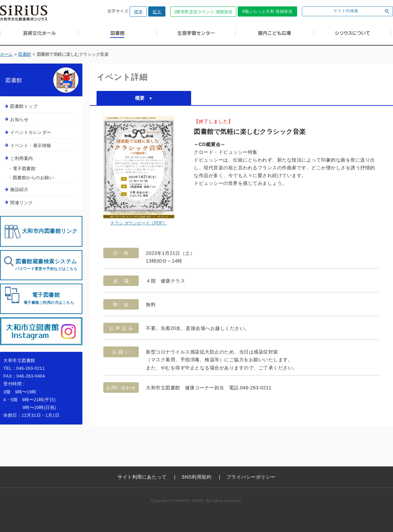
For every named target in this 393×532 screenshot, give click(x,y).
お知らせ (19, 119)
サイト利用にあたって (142, 477)
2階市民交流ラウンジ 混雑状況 (203, 12)
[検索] (341, 11)
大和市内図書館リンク (50, 231)
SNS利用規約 (196, 477)
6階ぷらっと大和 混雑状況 (268, 11)
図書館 (25, 54)
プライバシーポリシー (251, 477)
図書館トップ (24, 106)
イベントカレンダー (31, 132)
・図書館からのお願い (31, 178)
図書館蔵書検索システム (46, 265)
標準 (138, 12)
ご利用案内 (22, 158)
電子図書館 (46, 298)
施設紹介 (19, 189)
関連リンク (22, 203)
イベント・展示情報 (31, 146)
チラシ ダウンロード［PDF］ (139, 223)
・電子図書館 (22, 168)
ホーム (6, 54)
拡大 (157, 12)
